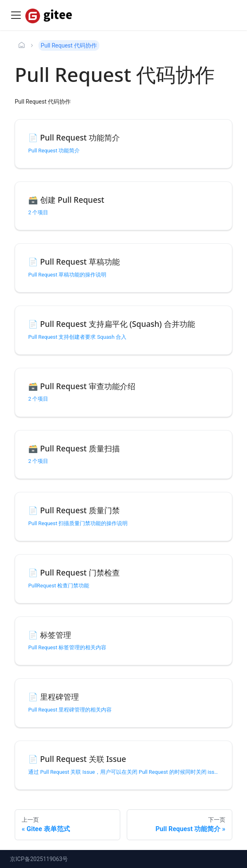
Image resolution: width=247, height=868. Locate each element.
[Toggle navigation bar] (16, 15)
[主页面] (22, 45)
